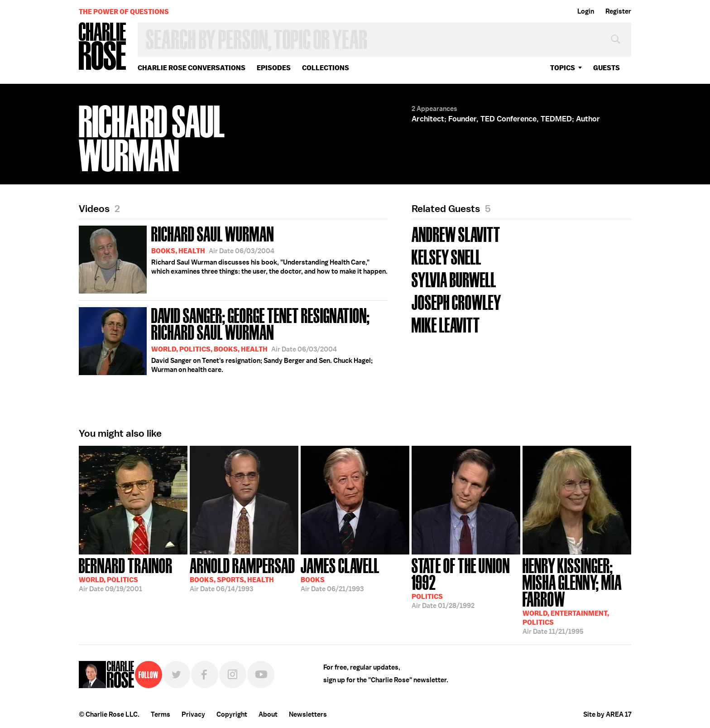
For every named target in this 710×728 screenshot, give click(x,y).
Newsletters (308, 714)
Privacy (193, 714)
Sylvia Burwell (454, 279)
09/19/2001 (126, 574)
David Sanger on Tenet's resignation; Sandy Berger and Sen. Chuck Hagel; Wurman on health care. (233, 340)
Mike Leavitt (446, 324)
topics (563, 68)
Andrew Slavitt (456, 234)
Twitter (177, 675)
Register (618, 11)
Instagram (233, 675)
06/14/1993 (242, 574)
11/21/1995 (577, 595)
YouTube (261, 675)
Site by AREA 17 (607, 714)
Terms (161, 714)
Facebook (205, 675)
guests (607, 68)
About (268, 714)
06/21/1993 (340, 574)
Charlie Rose (103, 47)
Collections (326, 68)
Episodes (274, 68)
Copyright (232, 714)
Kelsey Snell (446, 256)
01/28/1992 (466, 582)
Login (586, 11)
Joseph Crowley (456, 301)
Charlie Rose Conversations (192, 68)
